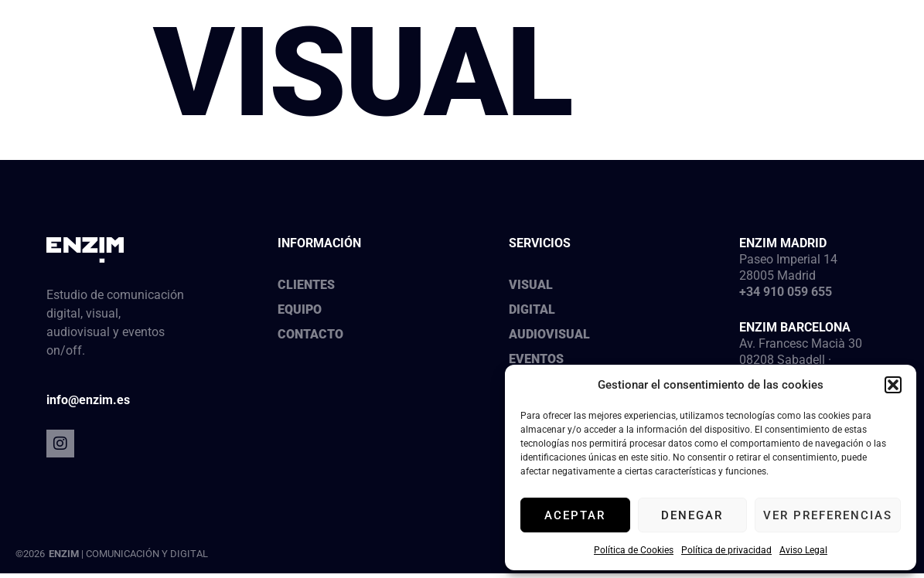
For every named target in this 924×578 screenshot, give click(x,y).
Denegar (692, 515)
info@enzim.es (88, 400)
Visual (531, 285)
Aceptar (575, 515)
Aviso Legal (803, 550)
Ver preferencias (828, 515)
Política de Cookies (634, 550)
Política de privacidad (726, 550)
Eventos (536, 359)
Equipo (300, 309)
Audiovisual (549, 334)
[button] (893, 385)
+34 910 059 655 (786, 292)
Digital (532, 309)
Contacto (310, 334)
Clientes (306, 285)
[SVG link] (108, 48)
